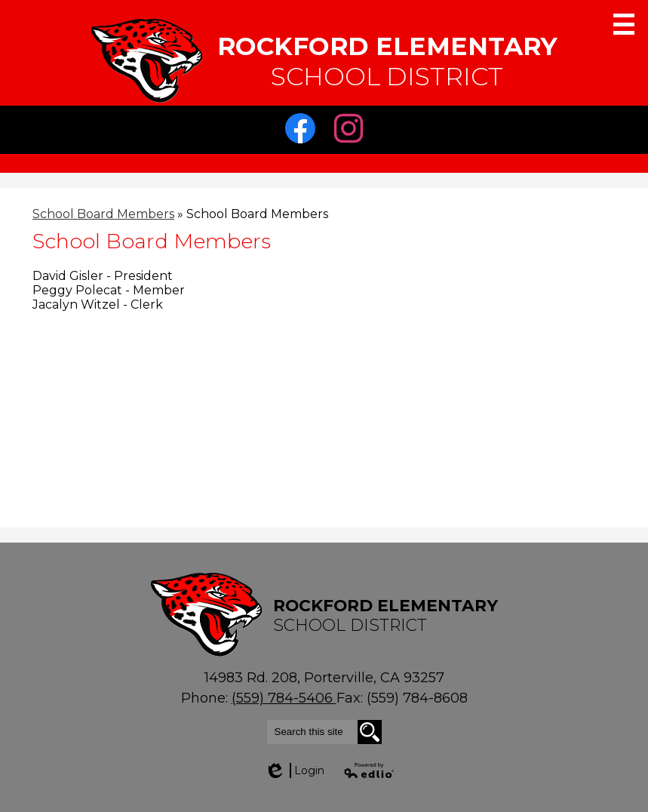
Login (294, 770)
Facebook (304, 132)
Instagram (352, 132)
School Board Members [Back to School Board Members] (103, 214)
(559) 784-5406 (284, 698)
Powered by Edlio (370, 770)
